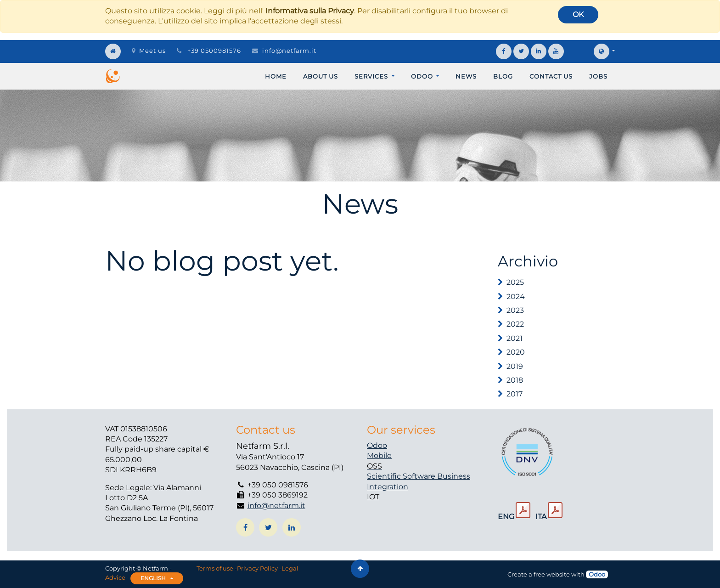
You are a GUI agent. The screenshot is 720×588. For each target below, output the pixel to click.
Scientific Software (402, 476)
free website (552, 574)
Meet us (149, 51)
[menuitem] (276, 76)
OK (578, 14)
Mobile (379, 455)
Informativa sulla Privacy (310, 11)
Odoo (377, 445)
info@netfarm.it (289, 51)
